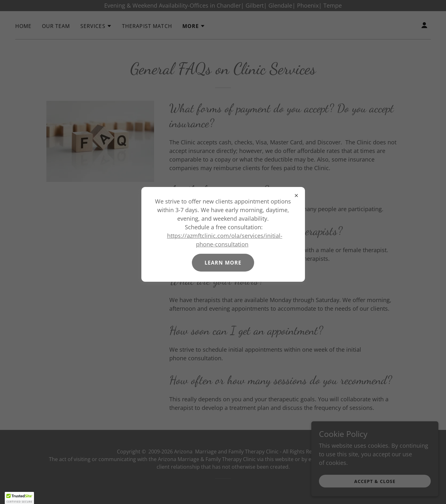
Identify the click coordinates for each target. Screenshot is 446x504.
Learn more (223, 263)
